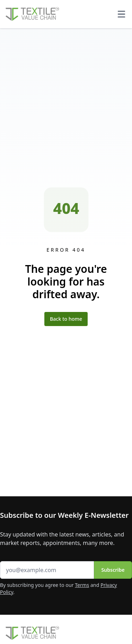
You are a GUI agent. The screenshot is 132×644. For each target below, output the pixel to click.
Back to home (66, 319)
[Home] (32, 14)
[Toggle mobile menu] (121, 14)
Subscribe (113, 570)
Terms (82, 585)
